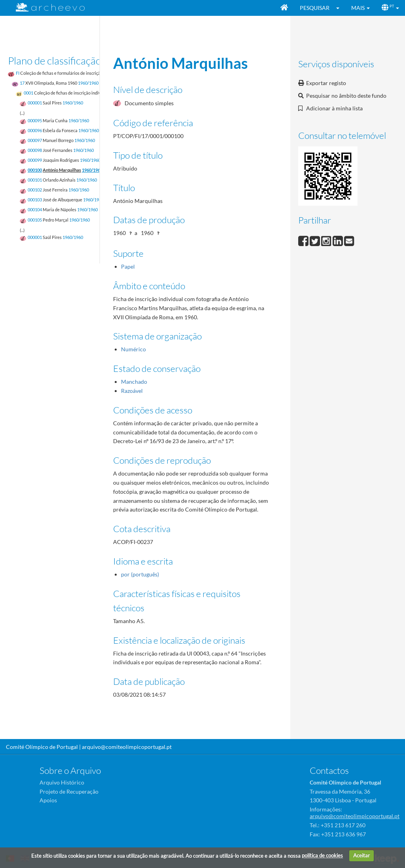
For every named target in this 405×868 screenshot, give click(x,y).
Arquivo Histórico (62, 782)
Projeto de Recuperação (69, 791)
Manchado (134, 382)
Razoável (132, 391)
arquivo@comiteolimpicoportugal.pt (127, 747)
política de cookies (322, 855)
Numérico (133, 349)
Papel (128, 266)
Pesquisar (315, 8)
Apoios (48, 800)
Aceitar (361, 855)
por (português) (140, 574)
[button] (340, 8)
